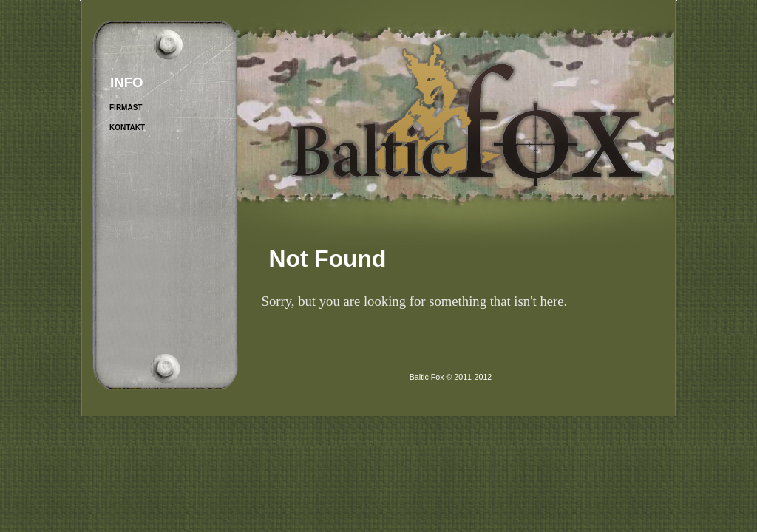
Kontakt (127, 127)
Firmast (126, 108)
